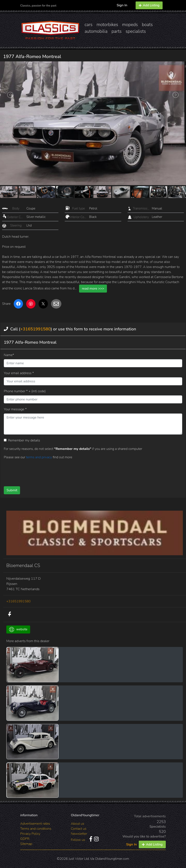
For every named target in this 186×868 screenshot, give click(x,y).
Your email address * (19, 373)
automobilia (96, 31)
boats (147, 25)
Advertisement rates (35, 824)
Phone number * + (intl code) (25, 391)
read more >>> (93, 289)
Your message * (15, 409)
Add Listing (149, 5)
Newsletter (79, 834)
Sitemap (26, 844)
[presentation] (82, 471)
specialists (136, 31)
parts (117, 31)
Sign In (122, 5)
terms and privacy (39, 457)
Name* (9, 355)
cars (89, 25)
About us (77, 824)
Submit (12, 490)
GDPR (25, 839)
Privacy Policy (30, 834)
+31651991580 (35, 329)
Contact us (79, 829)
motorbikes (107, 25)
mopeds (130, 25)
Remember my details (24, 440)
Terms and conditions (36, 829)
